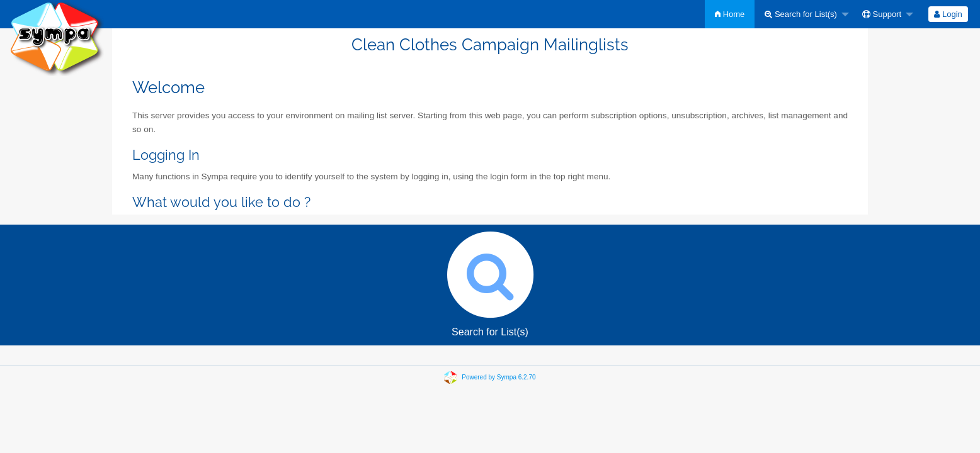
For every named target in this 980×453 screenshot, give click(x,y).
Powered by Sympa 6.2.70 (499, 377)
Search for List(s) (801, 14)
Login (948, 14)
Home (730, 14)
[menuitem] (730, 14)
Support (882, 14)
